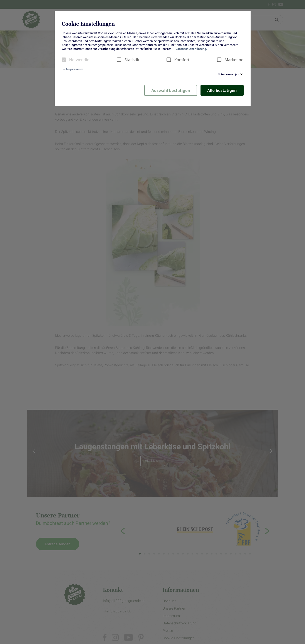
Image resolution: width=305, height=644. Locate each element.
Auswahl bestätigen (171, 90)
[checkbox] (64, 60)
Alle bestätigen (222, 90)
